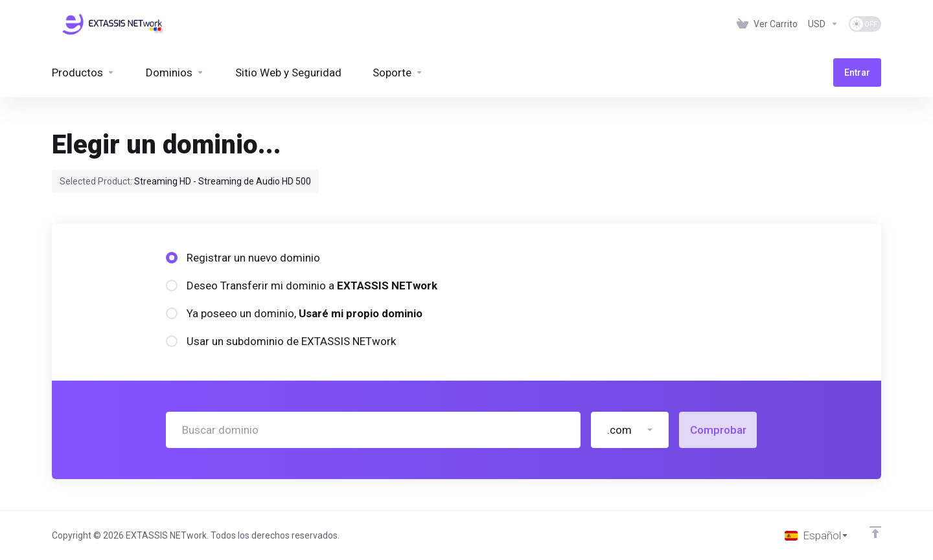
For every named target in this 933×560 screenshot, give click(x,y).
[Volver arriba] (875, 532)
